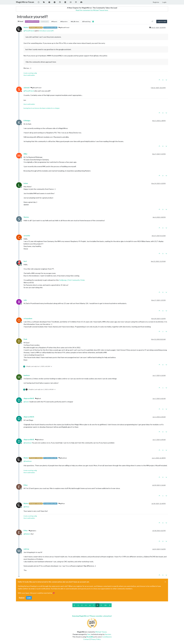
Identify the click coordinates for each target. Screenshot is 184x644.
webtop (26, 549)
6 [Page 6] (90, 605)
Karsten (108, 634)
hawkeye (27, 375)
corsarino (27, 236)
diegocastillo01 (29, 398)
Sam (89, 634)
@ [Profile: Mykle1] (27, 534)
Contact (86, 639)
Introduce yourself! (46, 31)
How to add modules (29, 75)
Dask (25, 339)
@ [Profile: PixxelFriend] (29, 31)
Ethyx (26, 485)
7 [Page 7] (94, 605)
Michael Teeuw (101, 632)
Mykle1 (26, 27)
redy (25, 300)
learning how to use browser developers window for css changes (42, 108)
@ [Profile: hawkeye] (28, 443)
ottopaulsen (28, 319)
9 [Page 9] (101, 605)
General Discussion (32, 21)
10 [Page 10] (105, 605)
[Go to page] (86, 605)
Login (29, 598)
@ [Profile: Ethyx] (26, 507)
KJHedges (27, 121)
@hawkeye (39, 440)
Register (22, 598)
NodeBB (90, 637)
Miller (25, 154)
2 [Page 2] (82, 605)
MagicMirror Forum (25, 2)
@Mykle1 (32, 531)
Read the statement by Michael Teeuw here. (92, 10)
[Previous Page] (74, 605)
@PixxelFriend (64, 27)
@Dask (38, 398)
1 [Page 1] (78, 605)
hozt (25, 261)
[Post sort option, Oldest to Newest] (152, 21)
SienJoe (26, 217)
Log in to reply (162, 21)
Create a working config (30, 73)
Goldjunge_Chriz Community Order (72, 280)
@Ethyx (62, 503)
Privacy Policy (96, 639)
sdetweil (27, 88)
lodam (26, 183)
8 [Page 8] (97, 605)
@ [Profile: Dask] (26, 402)
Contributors (107, 637)
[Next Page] (110, 605)
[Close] (165, 582)
